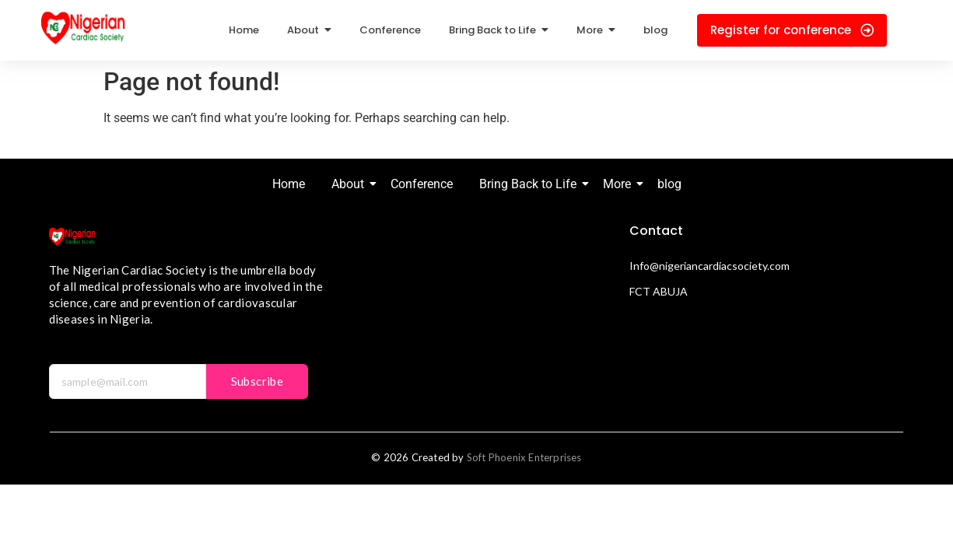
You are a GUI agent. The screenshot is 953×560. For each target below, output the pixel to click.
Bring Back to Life (531, 184)
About (350, 184)
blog (669, 184)
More (620, 184)
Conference (422, 184)
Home (289, 184)
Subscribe (258, 381)
